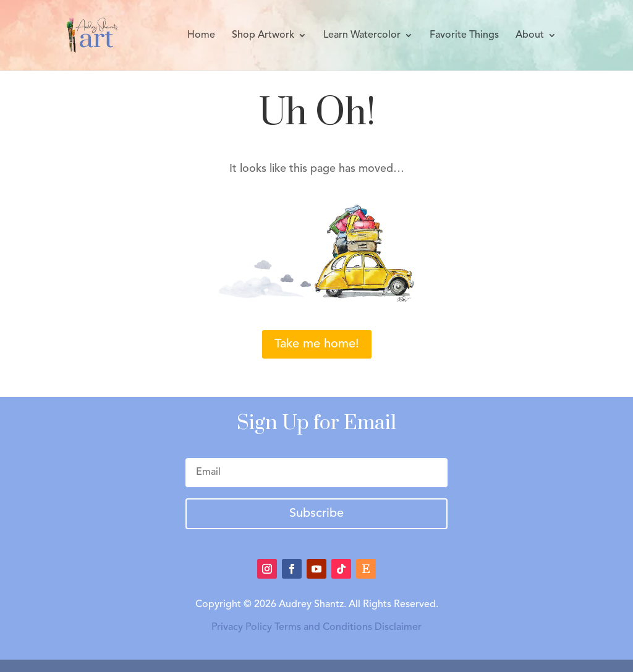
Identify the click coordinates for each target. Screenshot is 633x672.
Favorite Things (464, 36)
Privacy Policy (242, 627)
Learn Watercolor (362, 36)
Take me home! (317, 344)
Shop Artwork (263, 36)
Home (201, 36)
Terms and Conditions (323, 627)
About (530, 36)
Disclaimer (398, 627)
